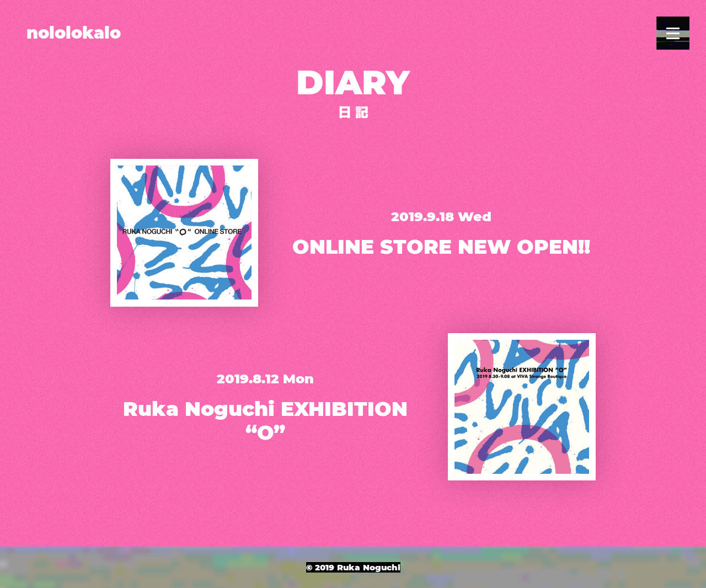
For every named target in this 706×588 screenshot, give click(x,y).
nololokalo (74, 33)
